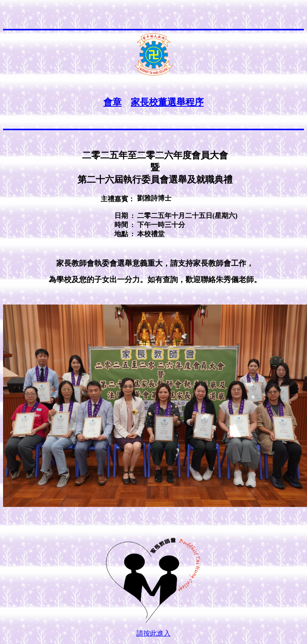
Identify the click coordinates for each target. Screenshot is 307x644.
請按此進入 (153, 633)
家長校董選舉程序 (167, 102)
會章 (112, 102)
